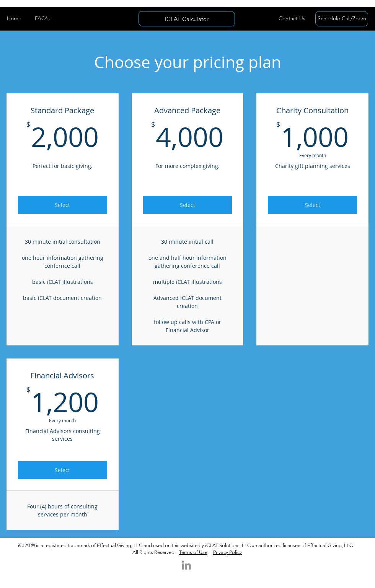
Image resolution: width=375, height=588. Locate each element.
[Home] (14, 19)
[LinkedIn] (186, 565)
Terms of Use (193, 552)
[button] (292, 19)
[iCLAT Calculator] (187, 19)
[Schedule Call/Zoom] (342, 19)
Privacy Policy (227, 552)
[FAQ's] (42, 19)
